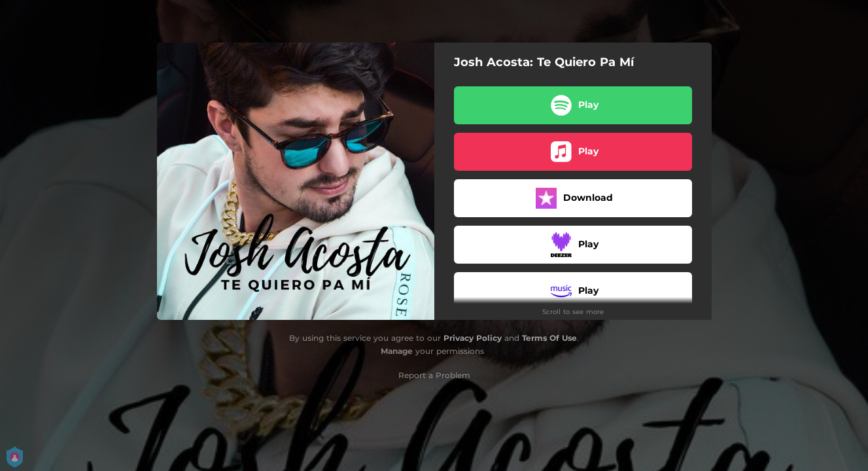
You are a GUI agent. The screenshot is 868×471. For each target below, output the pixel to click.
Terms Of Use (549, 338)
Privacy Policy (473, 338)
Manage (397, 351)
